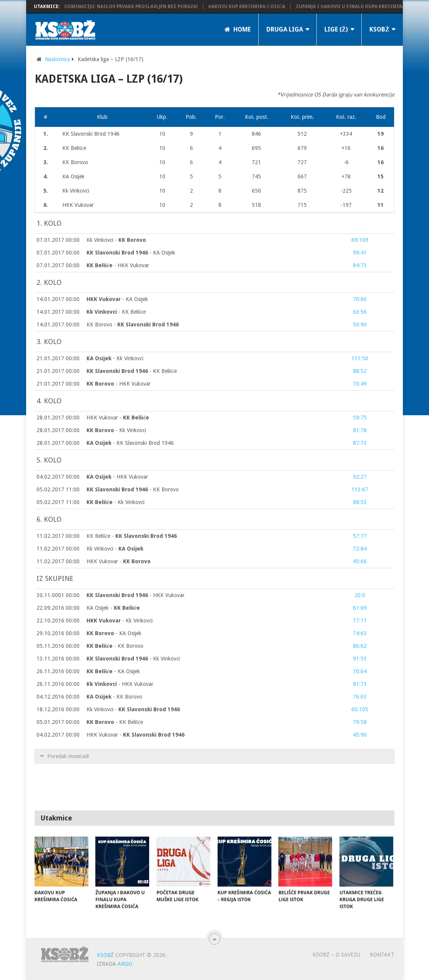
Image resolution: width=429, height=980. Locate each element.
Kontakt (382, 955)
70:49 (360, 384)
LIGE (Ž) (336, 29)
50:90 (360, 324)
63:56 (360, 312)
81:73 (360, 684)
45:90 (360, 735)
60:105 (360, 709)
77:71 (360, 621)
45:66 (360, 561)
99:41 (360, 253)
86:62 (360, 646)
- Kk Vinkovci (115, 358)
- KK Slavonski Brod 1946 (130, 443)
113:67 (360, 489)
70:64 (360, 671)
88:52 (360, 371)
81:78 (360, 430)
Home (238, 29)
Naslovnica (57, 59)
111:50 (360, 358)
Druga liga (285, 29)
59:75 (360, 418)
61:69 (360, 608)
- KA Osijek (131, 253)
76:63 (360, 697)
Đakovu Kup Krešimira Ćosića (255, 7)
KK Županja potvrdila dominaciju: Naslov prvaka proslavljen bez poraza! (110, 7)
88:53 (360, 502)
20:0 (360, 595)
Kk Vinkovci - (116, 240)
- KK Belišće (116, 312)
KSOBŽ (379, 29)
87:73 (360, 443)
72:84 (360, 549)
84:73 (360, 265)
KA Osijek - (113, 608)
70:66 (360, 299)
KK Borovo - (133, 324)
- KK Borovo (133, 489)
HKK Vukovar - (118, 418)
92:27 (360, 477)
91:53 (360, 659)
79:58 (360, 722)
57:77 (360, 536)
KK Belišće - (132, 536)
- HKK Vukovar (118, 265)
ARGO (125, 964)
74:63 (360, 633)
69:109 (360, 240)
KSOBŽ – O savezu (337, 955)
